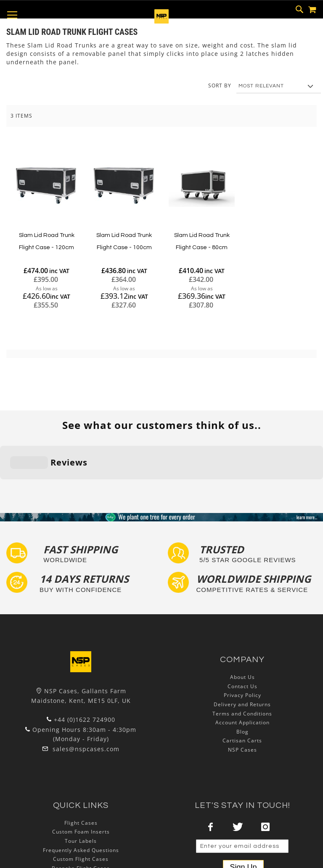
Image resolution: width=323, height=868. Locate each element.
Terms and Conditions (242, 662)
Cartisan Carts (242, 689)
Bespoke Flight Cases (81, 816)
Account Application (242, 671)
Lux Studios (81, 835)
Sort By (220, 85)
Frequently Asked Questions (81, 798)
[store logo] (161, 21)
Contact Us (242, 635)
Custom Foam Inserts (81, 780)
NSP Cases (242, 698)
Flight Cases (81, 771)
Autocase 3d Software (81, 843)
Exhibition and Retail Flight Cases (81, 825)
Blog (242, 680)
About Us (242, 625)
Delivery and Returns (242, 653)
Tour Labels (81, 789)
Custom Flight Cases (81, 807)
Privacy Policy (242, 643)
